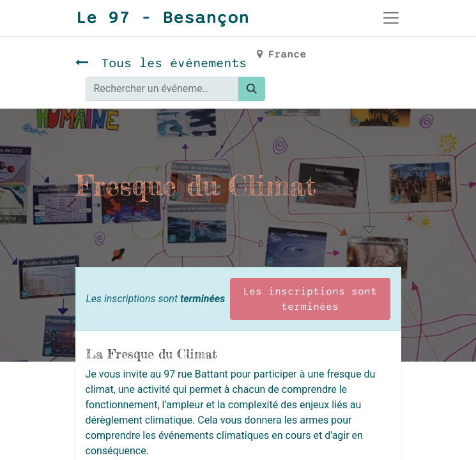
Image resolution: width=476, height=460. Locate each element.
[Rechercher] (252, 89)
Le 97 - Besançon (162, 18)
